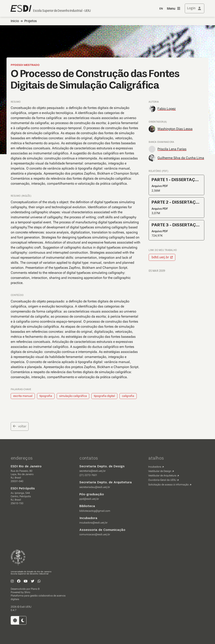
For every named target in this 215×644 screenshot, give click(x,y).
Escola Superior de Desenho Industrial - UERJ (62, 11)
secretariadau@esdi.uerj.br (95, 487)
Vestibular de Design (160, 471)
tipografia (46, 396)
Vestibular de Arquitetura (162, 476)
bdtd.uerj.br (160, 257)
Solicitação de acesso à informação (168, 485)
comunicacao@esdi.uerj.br (95, 534)
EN (161, 9)
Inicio (15, 21)
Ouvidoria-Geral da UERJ (162, 480)
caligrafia (128, 396)
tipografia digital (104, 396)
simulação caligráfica (73, 396)
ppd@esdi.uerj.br (89, 499)
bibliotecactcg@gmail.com (95, 511)
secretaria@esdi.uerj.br (92, 471)
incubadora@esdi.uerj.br (93, 523)
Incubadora (155, 467)
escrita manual (23, 396)
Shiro (27, 592)
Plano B (35, 589)
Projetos (31, 21)
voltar (20, 426)
